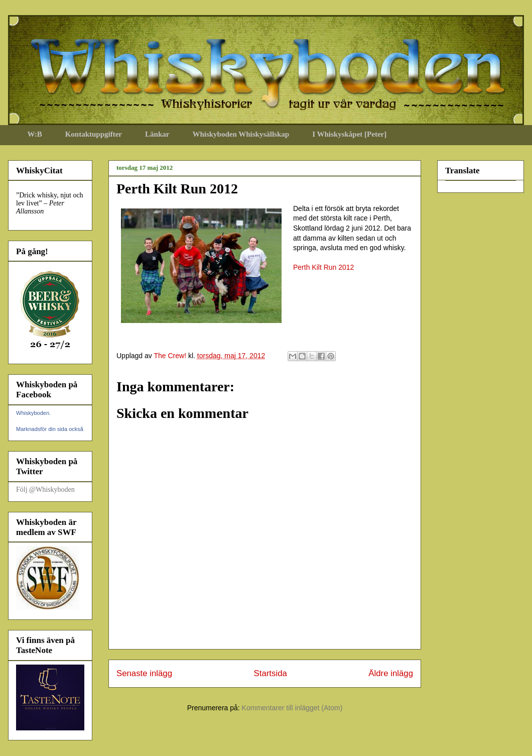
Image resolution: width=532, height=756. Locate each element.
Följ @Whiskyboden (45, 490)
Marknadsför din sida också (50, 429)
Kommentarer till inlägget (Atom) (292, 708)
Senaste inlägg (144, 673)
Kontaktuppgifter (94, 134)
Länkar (157, 134)
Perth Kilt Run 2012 (323, 267)
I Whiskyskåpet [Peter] (349, 134)
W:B (35, 134)
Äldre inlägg (391, 673)
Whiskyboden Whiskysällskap (241, 134)
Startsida (271, 673)
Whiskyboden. (33, 413)
